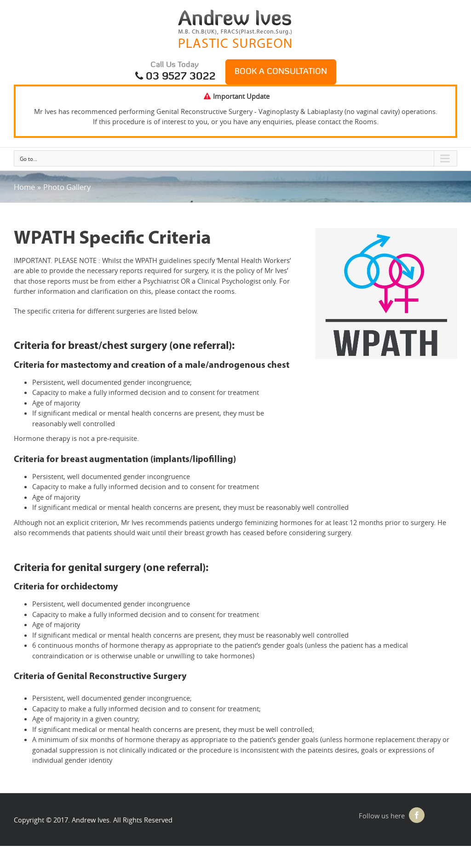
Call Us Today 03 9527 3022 (175, 72)
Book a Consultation (281, 72)
